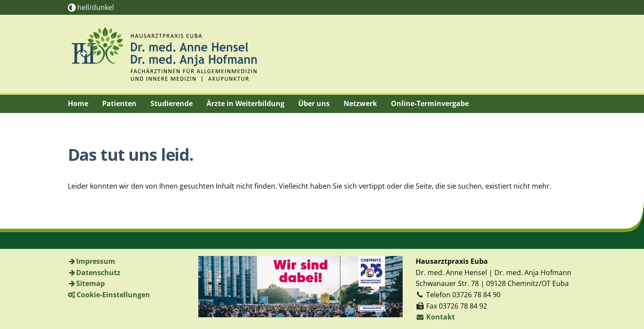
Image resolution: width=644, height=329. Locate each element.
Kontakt (435, 317)
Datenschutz (98, 273)
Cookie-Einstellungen (113, 295)
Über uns (314, 103)
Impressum (96, 261)
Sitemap (90, 283)
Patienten (119, 103)
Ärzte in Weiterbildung (245, 103)
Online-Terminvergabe (430, 103)
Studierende (172, 103)
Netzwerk (360, 103)
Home (78, 103)
